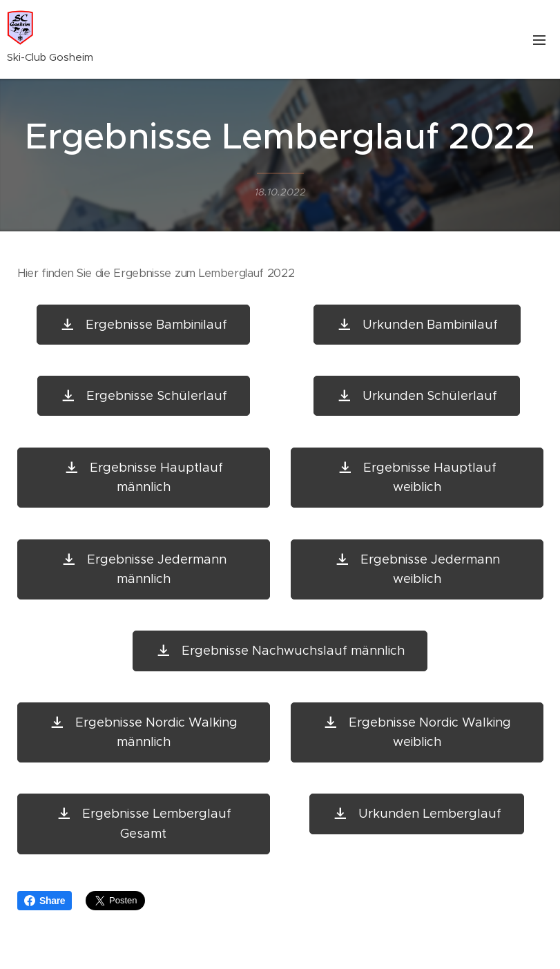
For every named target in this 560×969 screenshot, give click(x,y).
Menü (539, 40)
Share (45, 901)
